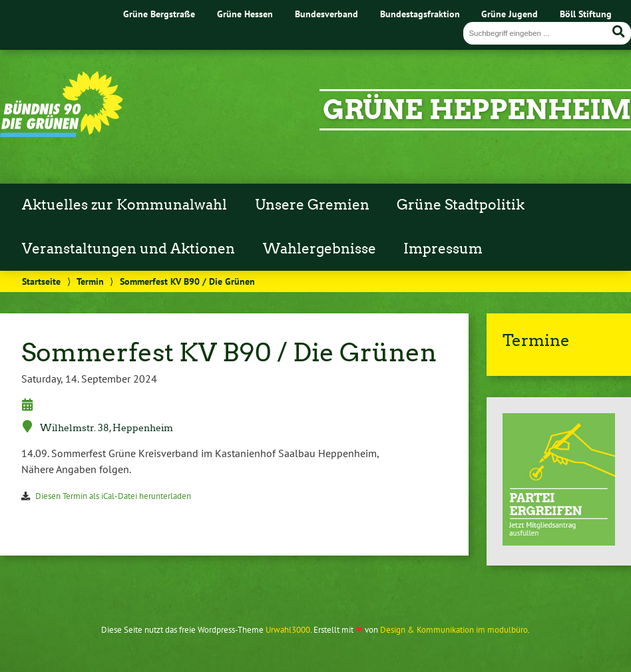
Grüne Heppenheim (477, 110)
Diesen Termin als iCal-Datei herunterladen (113, 496)
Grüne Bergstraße (159, 14)
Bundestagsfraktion (420, 14)
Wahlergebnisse (319, 249)
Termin (90, 281)
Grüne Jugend (510, 14)
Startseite (41, 281)
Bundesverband (326, 14)
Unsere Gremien (312, 205)
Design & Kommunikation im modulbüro (454, 630)
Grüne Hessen (245, 14)
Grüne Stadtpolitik (461, 205)
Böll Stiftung (586, 14)
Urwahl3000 (288, 630)
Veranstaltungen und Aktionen (128, 249)
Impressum (443, 249)
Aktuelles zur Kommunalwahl (124, 205)
